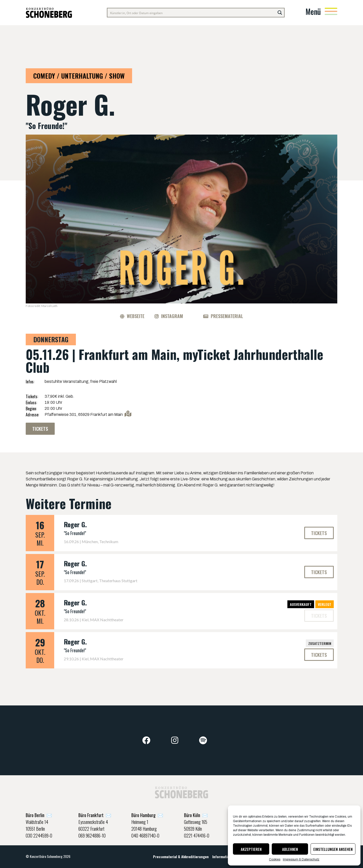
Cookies (275, 859)
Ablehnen (290, 849)
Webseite (136, 316)
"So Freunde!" (75, 533)
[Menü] (331, 11)
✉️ (39, 815)
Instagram (172, 316)
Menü (313, 11)
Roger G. (75, 524)
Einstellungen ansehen (333, 849)
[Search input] (192, 13)
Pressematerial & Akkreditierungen (181, 857)
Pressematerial (227, 316)
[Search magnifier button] (280, 13)
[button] (319, 616)
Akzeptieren (251, 849)
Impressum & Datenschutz (301, 859)
